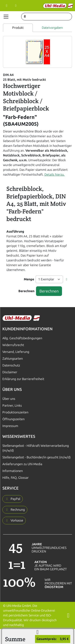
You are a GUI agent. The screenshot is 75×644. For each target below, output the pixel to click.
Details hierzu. (54, 175)
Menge (29, 279)
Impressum (10, 426)
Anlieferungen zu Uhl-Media (22, 464)
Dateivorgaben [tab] (52, 28)
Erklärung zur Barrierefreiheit (23, 379)
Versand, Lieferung (16, 352)
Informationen (13, 471)
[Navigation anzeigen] (6, 17)
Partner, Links (12, 406)
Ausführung (15, 231)
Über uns (9, 399)
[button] (67, 279)
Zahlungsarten (13, 359)
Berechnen (26, 291)
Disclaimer (10, 372)
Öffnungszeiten (13, 419)
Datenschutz (11, 365)
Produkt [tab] (18, 28)
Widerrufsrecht (13, 345)
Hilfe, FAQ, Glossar (15, 478)
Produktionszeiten (15, 412)
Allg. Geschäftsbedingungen (22, 338)
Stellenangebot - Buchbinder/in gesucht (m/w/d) (36, 457)
